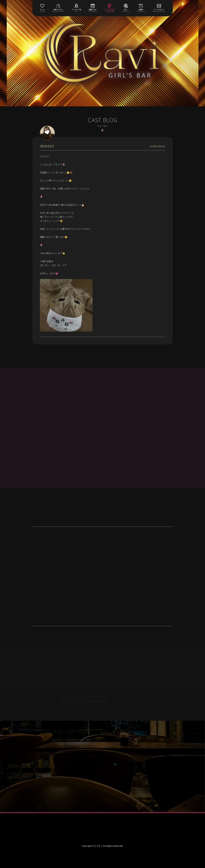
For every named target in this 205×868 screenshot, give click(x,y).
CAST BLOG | (82, 699)
